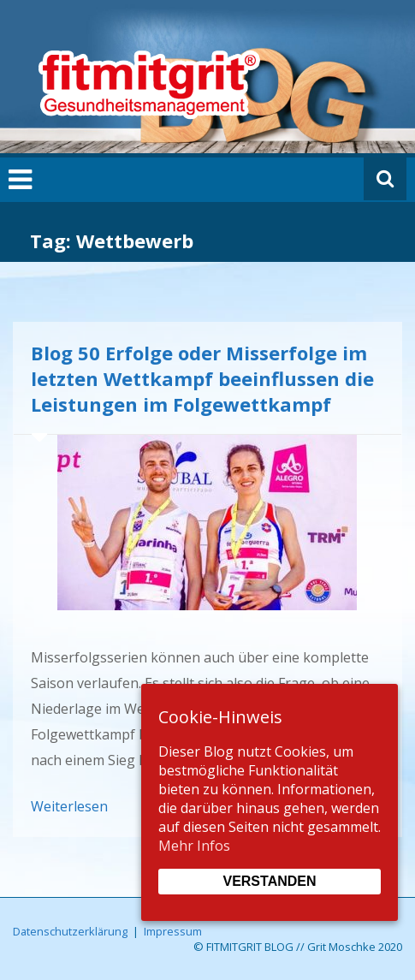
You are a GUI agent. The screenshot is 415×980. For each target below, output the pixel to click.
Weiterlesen (69, 806)
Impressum (173, 931)
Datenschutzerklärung (70, 931)
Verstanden (269, 881)
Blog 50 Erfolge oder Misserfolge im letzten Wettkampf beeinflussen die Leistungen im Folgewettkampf (202, 378)
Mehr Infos (194, 846)
